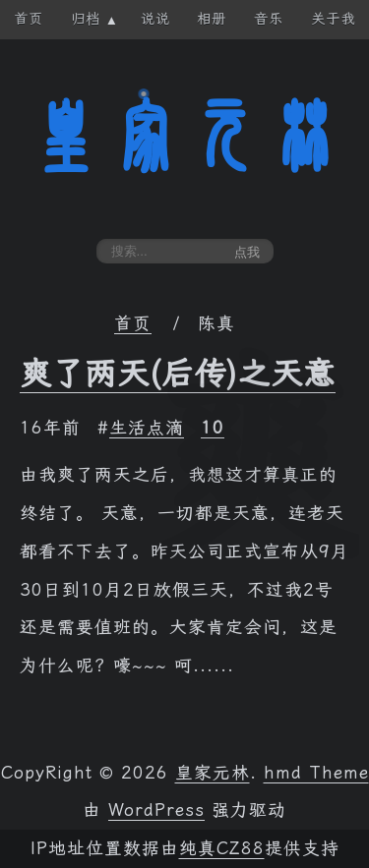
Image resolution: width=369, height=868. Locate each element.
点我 (247, 252)
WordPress (156, 810)
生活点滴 (147, 428)
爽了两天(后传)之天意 (178, 374)
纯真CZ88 (222, 848)
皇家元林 (185, 137)
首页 (133, 323)
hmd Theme (316, 773)
